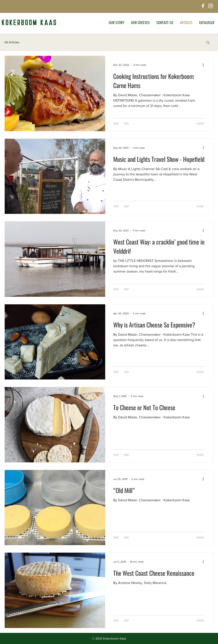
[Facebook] (203, 6)
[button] (208, 43)
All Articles (12, 42)
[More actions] (205, 65)
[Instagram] (211, 6)
